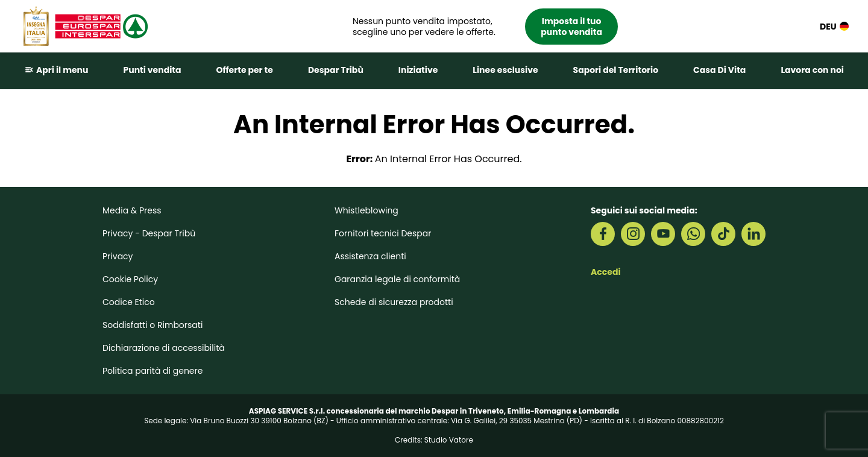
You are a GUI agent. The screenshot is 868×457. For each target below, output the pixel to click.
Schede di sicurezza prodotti (394, 302)
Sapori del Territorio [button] (616, 70)
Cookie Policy (130, 279)
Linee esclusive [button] (505, 70)
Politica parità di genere (153, 371)
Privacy (118, 256)
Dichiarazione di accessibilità (164, 348)
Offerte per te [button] (245, 70)
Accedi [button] (606, 272)
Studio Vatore (449, 440)
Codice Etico (129, 302)
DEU (834, 26)
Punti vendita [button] (152, 70)
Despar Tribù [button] (336, 70)
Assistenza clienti (370, 256)
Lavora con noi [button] (812, 70)
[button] (485, 27)
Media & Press (132, 210)
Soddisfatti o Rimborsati (153, 325)
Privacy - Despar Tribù (149, 233)
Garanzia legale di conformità (397, 279)
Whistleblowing (366, 210)
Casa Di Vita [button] (719, 70)
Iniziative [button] (418, 70)
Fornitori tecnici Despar (383, 233)
